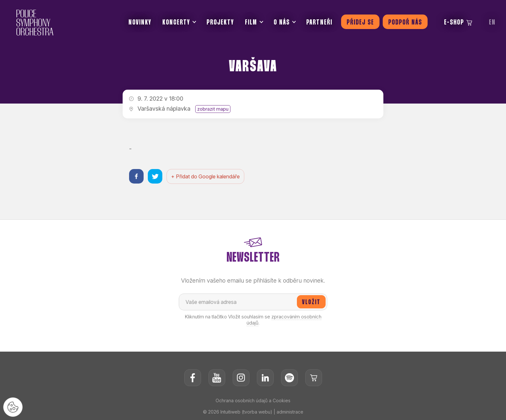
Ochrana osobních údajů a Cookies (253, 400)
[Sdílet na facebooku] (136, 176)
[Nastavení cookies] (13, 407)
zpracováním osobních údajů (284, 320)
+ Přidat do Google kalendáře (205, 176)
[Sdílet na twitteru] (155, 176)
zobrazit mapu (213, 109)
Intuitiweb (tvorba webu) (246, 412)
